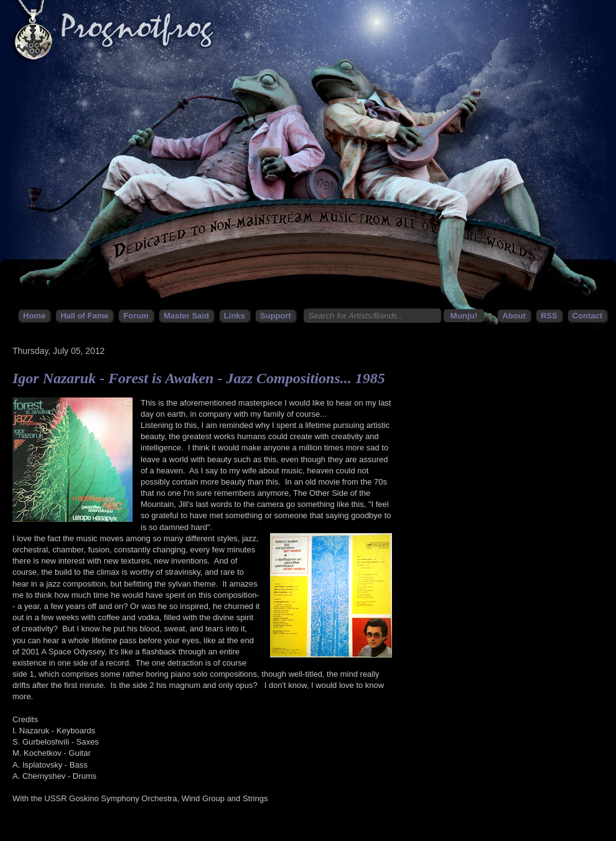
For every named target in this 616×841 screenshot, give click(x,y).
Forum (136, 316)
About (514, 316)
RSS (549, 316)
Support (276, 316)
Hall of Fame (84, 316)
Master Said (186, 316)
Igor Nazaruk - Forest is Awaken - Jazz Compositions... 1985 (199, 378)
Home (34, 316)
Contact (587, 316)
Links (235, 316)
